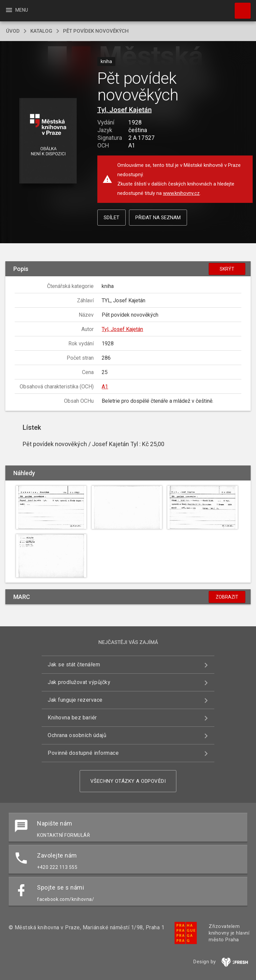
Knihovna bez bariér (72, 718)
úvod (13, 31)
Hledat (240, 7)
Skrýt (227, 269)
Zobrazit (227, 597)
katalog (41, 31)
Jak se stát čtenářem (74, 665)
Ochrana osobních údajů (77, 735)
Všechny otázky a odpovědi (128, 781)
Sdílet (111, 218)
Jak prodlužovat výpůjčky (79, 682)
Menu (16, 10)
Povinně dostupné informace (83, 753)
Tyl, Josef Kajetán (124, 110)
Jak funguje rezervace (75, 700)
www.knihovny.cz (181, 193)
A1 (105, 387)
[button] (48, 141)
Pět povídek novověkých (96, 31)
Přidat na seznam (158, 218)
